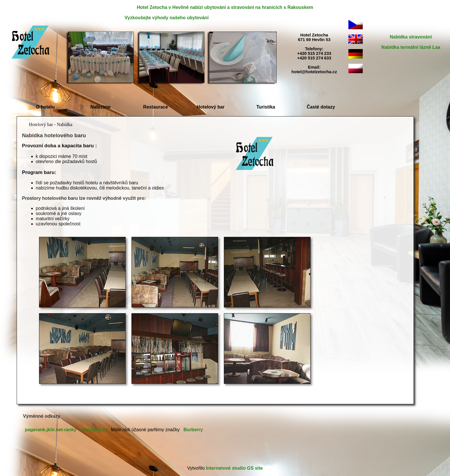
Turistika (266, 107)
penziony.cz (94, 430)
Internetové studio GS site (234, 468)
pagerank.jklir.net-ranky (51, 430)
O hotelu (45, 107)
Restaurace (156, 107)
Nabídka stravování (411, 37)
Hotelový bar (211, 107)
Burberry (193, 430)
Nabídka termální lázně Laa (411, 47)
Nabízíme (100, 107)
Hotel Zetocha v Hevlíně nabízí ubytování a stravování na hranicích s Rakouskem (225, 7)
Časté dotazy (321, 107)
